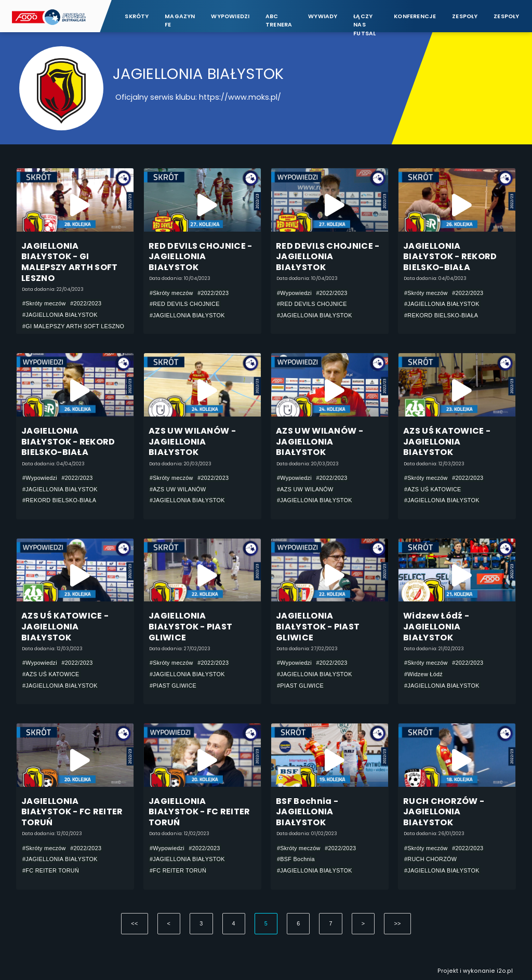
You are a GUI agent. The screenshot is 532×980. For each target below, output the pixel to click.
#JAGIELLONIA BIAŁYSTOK (60, 315)
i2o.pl (505, 971)
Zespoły (465, 16)
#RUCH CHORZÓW (430, 859)
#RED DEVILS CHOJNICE (185, 304)
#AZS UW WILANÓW (178, 489)
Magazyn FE (180, 21)
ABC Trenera (279, 21)
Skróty (137, 16)
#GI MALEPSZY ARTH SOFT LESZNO (73, 326)
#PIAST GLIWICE (173, 686)
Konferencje (415, 16)
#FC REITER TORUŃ (51, 870)
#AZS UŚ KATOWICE (433, 489)
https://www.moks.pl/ (240, 97)
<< (134, 923)
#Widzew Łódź (423, 674)
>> (397, 923)
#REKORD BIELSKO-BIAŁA (441, 315)
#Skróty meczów (44, 303)
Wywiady (323, 16)
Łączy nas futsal (364, 21)
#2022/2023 (86, 303)
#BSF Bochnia (296, 859)
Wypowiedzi (230, 16)
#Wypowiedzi (294, 293)
